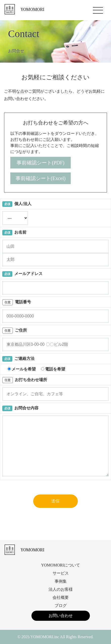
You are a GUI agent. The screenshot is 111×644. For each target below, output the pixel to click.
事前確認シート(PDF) (41, 163)
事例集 (61, 581)
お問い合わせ (61, 616)
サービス (61, 573)
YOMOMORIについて (61, 565)
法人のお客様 (61, 589)
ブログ (61, 605)
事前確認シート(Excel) (41, 178)
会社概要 (61, 597)
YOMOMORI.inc (45, 637)
